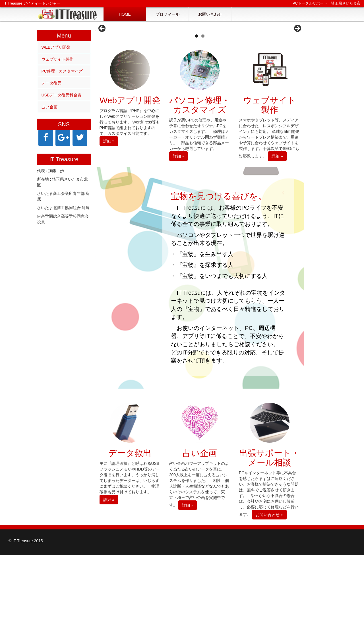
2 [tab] (203, 106)
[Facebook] (46, 138)
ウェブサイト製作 (57, 59)
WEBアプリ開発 (56, 47)
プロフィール (167, 14)
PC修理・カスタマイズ (62, 71)
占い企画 (49, 107)
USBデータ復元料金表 (62, 95)
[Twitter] (80, 138)
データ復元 (51, 83)
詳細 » (109, 211)
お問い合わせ (210, 14)
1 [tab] (196, 106)
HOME (125, 14)
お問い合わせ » (269, 585)
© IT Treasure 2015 (26, 611)
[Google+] (63, 138)
